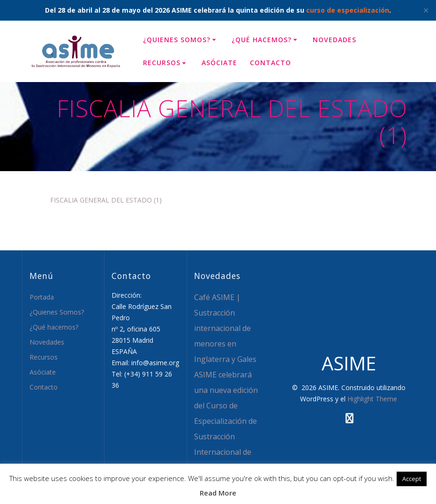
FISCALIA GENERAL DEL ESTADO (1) (106, 200)
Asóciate (219, 63)
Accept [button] (412, 479)
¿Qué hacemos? (262, 40)
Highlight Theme (372, 399)
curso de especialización (348, 10)
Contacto (271, 63)
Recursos (162, 63)
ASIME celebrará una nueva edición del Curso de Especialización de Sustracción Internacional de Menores (226, 421)
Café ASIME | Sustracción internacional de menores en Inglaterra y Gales (225, 328)
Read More (218, 493)
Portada (42, 297)
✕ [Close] (426, 10)
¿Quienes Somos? (177, 40)
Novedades (335, 40)
